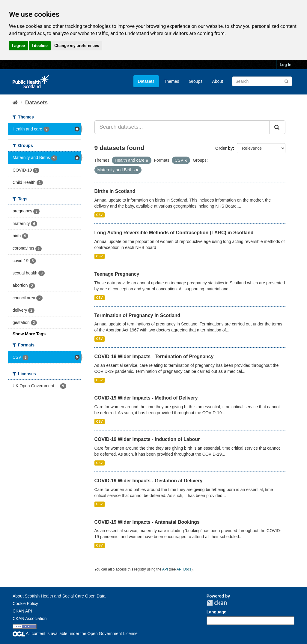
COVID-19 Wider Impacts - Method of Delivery (146, 398)
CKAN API (22, 611)
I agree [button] (18, 46)
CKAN (217, 603)
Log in (286, 65)
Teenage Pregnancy (117, 274)
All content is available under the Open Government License (75, 634)
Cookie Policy (25, 604)
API (165, 569)
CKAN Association (30, 619)
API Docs (184, 569)
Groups (195, 81)
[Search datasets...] (182, 127)
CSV (100, 215)
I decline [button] (40, 46)
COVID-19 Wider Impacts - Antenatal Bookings (147, 522)
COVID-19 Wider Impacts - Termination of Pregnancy (154, 356)
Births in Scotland (115, 191)
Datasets (146, 81)
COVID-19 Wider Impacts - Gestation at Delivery (149, 481)
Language (216, 612)
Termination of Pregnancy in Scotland (137, 315)
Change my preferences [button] (77, 46)
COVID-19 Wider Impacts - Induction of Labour (147, 439)
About (218, 81)
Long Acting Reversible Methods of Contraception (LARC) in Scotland (174, 233)
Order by (224, 148)
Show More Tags (29, 334)
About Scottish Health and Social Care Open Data (59, 596)
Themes (172, 81)
